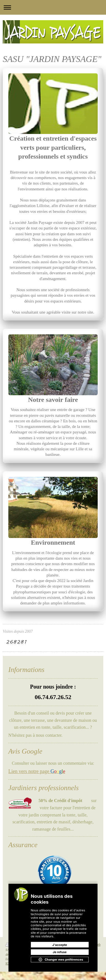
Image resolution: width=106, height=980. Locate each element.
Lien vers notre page (37, 771)
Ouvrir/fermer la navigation (53, 7)
